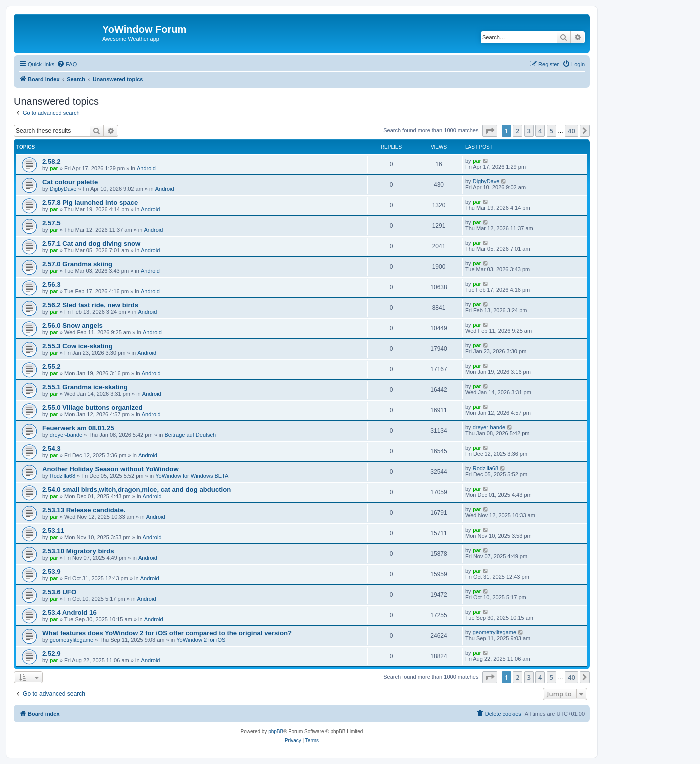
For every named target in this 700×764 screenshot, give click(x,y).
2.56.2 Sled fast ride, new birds (90, 305)
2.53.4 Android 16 (70, 612)
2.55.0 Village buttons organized (93, 407)
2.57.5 (52, 223)
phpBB (276, 731)
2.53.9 (52, 571)
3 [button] (529, 131)
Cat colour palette (70, 182)
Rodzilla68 (63, 476)
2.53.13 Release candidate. (84, 510)
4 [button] (540, 131)
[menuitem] (67, 64)
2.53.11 (53, 530)
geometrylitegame (72, 640)
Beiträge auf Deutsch (190, 435)
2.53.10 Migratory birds (78, 551)
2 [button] (517, 131)
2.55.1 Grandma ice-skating (85, 387)
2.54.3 (52, 448)
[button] (490, 131)
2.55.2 (52, 367)
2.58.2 (52, 162)
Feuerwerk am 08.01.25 (78, 428)
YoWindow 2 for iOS (201, 640)
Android (146, 168)
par (54, 168)
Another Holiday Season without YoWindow (111, 469)
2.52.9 (52, 653)
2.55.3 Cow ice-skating (78, 346)
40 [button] (571, 131)
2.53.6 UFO (59, 592)
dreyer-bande (66, 435)
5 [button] (551, 131)
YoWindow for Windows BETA (192, 476)
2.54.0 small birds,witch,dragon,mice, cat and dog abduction (137, 489)
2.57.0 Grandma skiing (77, 264)
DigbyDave (63, 189)
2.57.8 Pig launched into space (90, 203)
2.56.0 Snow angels (73, 326)
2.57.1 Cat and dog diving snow (91, 244)
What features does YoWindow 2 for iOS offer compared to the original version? (167, 633)
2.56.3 (52, 285)
